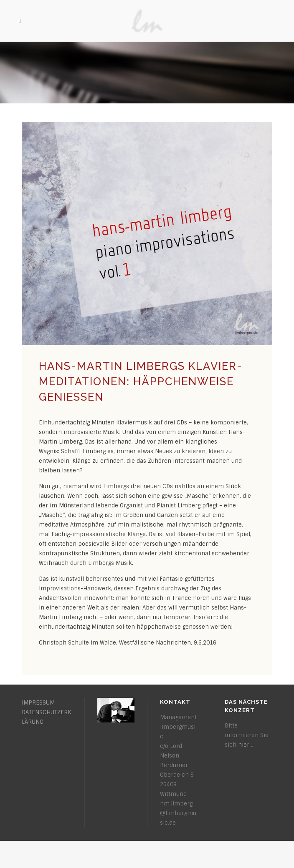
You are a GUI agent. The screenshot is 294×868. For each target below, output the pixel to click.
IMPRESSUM (38, 703)
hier (244, 745)
